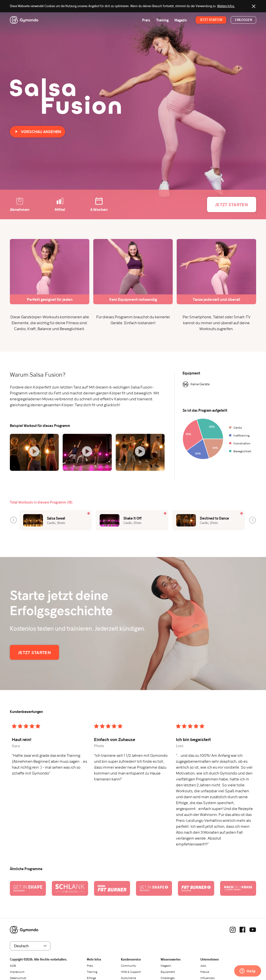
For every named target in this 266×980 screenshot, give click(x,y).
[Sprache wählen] (30, 946)
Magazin (181, 20)
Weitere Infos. (226, 6)
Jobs (203, 966)
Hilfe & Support (131, 972)
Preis (146, 20)
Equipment (168, 972)
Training (162, 20)
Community (129, 966)
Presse (205, 972)
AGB (13, 966)
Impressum (17, 972)
